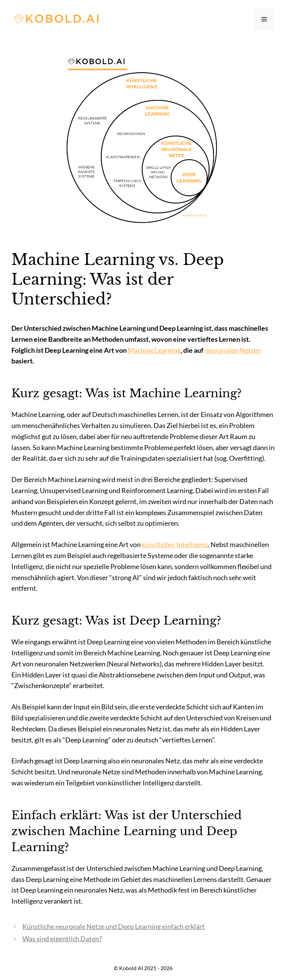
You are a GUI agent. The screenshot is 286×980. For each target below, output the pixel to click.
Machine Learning (154, 350)
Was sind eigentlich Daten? (62, 939)
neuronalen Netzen (233, 350)
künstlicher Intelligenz (175, 544)
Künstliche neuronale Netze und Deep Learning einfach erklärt (114, 926)
